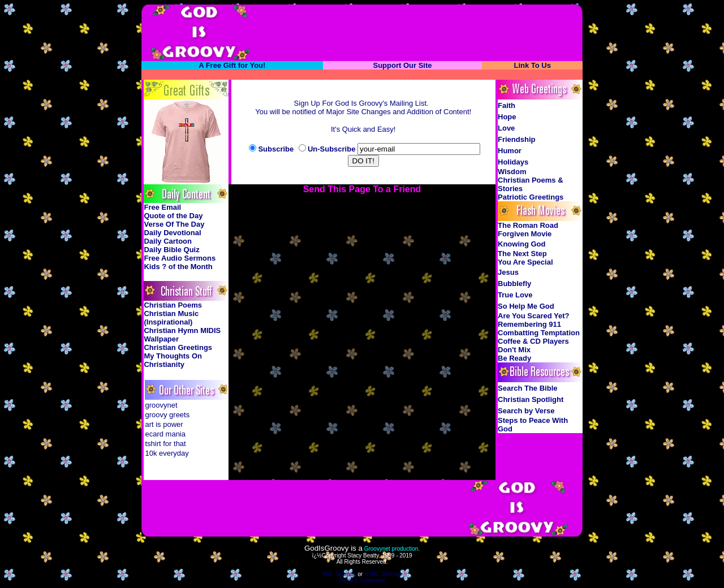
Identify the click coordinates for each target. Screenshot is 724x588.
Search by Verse (526, 411)
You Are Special (525, 262)
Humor (510, 151)
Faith (507, 105)
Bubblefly (514, 284)
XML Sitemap (339, 574)
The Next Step (522, 254)
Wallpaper (161, 339)
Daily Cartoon (168, 241)
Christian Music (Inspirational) (171, 318)
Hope (507, 117)
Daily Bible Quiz (171, 250)
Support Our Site (402, 65)
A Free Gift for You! (232, 65)
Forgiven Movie (525, 234)
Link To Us (532, 65)
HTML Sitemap (383, 574)
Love (506, 128)
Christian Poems (173, 305)
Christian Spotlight (531, 399)
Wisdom (512, 172)
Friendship (516, 139)
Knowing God (522, 244)
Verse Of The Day (174, 224)
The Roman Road (528, 225)
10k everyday (167, 453)
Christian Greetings (178, 347)
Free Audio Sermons (180, 258)
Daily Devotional (172, 233)
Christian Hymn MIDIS (182, 330)
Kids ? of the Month (178, 267)
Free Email (162, 207)
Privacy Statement (362, 580)
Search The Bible (527, 388)
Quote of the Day (173, 216)
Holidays (513, 162)
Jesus (508, 272)
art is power (164, 424)
